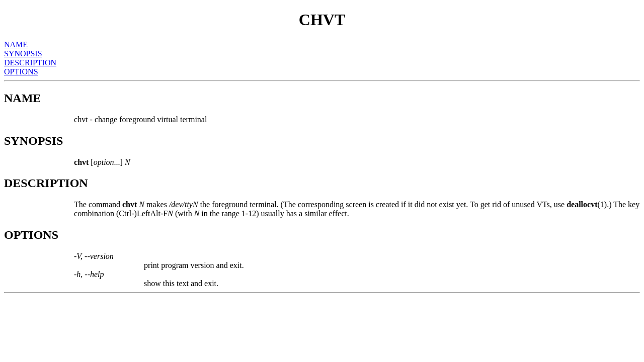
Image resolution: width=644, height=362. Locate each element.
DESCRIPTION (30, 63)
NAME (16, 44)
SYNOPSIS (23, 54)
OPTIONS (21, 72)
